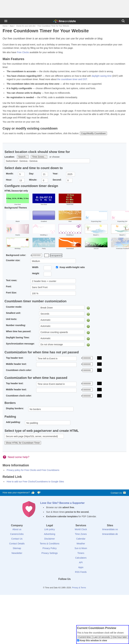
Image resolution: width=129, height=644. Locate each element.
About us (17, 529)
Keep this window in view (93, 640)
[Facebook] (54, 585)
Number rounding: (16, 325)
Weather (81, 544)
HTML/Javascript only (16, 191)
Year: (55, 174)
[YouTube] (75, 585)
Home (5, 26)
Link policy (50, 529)
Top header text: (15, 358)
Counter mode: (14, 307)
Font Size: (11, 293)
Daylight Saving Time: (18, 338)
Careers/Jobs (17, 534)
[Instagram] (70, 585)
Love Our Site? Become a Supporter (62, 503)
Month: (10, 174)
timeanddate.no (110, 529)
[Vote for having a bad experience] (39, 493)
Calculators (81, 558)
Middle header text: (16, 364)
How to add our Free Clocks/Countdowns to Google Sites (35, 482)
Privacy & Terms (79, 588)
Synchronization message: (20, 344)
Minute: (33, 180)
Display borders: (15, 408)
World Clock (81, 529)
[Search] (123, 21)
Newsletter (17, 553)
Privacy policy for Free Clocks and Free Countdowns (33, 470)
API (81, 562)
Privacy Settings (49, 553)
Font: (9, 286)
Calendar (81, 539)
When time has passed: (19, 331)
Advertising (50, 534)
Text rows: (12, 280)
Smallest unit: (13, 313)
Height (36, 273)
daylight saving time (102, 76)
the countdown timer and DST (72, 79)
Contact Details (17, 544)
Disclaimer (50, 539)
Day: (32, 174)
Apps (12, 26)
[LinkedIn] (64, 585)
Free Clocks (23, 52)
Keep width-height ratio (72, 267)
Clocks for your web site (26, 26)
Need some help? (19, 457)
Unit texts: (11, 319)
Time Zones (81, 534)
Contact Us (119, 493)
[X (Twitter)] (59, 585)
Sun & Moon (81, 548)
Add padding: (13, 422)
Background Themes (16, 208)
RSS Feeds (81, 572)
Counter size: (13, 260)
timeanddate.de (110, 534)
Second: (57, 180)
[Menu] (6, 21)
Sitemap (17, 548)
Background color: (16, 255)
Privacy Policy (50, 548)
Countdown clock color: (19, 370)
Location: (10, 157)
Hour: (9, 180)
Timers (81, 553)
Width (35, 267)
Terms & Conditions (50, 544)
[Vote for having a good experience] (33, 493)
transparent (56, 255)
